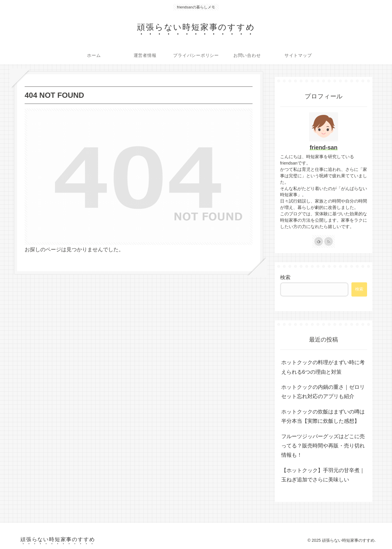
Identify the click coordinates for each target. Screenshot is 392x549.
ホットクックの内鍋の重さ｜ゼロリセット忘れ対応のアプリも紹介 (323, 392)
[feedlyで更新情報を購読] (319, 241)
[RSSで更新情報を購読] (329, 241)
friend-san (324, 147)
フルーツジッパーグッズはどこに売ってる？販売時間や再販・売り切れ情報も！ (323, 446)
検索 (285, 277)
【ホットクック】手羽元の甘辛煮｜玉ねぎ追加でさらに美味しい (323, 475)
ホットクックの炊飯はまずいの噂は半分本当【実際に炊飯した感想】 (323, 416)
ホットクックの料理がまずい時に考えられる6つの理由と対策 (323, 367)
